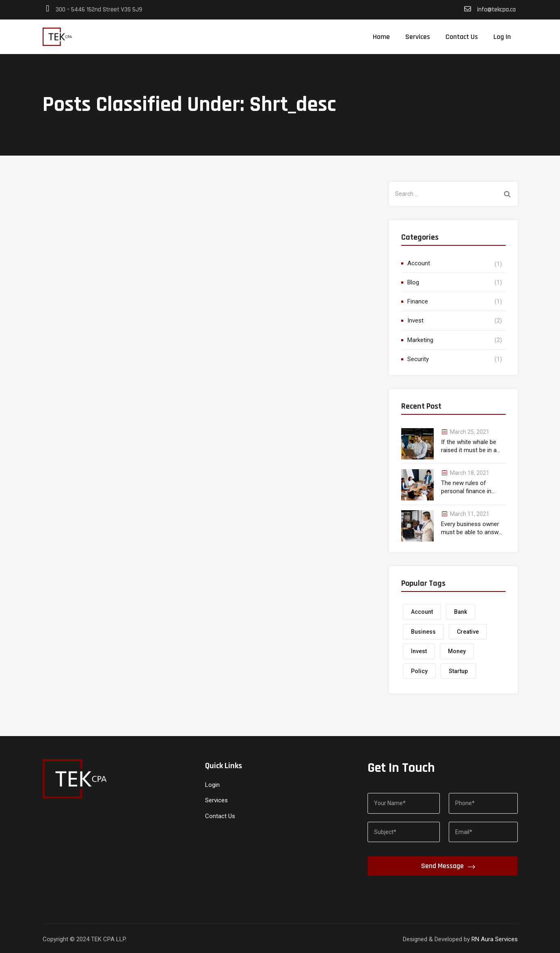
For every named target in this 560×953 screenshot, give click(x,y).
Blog (413, 282)
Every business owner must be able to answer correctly (472, 528)
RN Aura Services (495, 939)
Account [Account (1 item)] (422, 612)
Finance (418, 301)
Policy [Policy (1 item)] (419, 671)
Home (381, 37)
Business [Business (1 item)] (423, 632)
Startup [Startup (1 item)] (458, 671)
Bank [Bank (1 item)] (461, 612)
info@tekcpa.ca (496, 10)
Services (418, 37)
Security (418, 359)
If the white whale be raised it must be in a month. (469, 446)
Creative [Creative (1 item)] (468, 632)
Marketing (420, 340)
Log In (502, 37)
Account (419, 263)
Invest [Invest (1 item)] (419, 651)
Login (212, 785)
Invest (415, 321)
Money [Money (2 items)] (457, 651)
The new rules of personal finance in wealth (466, 487)
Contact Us (462, 37)
